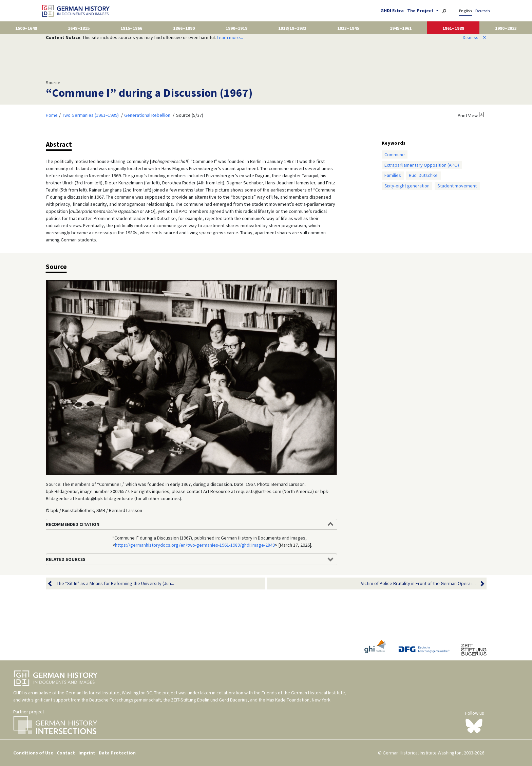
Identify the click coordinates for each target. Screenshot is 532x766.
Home (52, 115)
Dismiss (475, 37)
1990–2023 (506, 28)
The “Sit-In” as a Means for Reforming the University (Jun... (115, 583)
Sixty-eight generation (407, 186)
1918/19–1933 (292, 28)
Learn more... (230, 37)
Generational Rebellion (147, 115)
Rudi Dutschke (423, 175)
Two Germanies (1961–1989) (90, 115)
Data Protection (117, 753)
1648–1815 (79, 28)
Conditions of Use (33, 753)
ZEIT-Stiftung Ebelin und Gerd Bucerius (209, 700)
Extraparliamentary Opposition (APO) (422, 165)
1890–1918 (236, 28)
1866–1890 (184, 28)
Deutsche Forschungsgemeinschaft (125, 700)
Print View (468, 115)
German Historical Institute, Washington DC (109, 693)
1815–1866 (131, 28)
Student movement (457, 186)
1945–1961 (401, 28)
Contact (66, 753)
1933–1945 (348, 28)
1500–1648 (26, 28)
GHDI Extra (392, 11)
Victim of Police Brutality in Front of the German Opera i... (418, 583)
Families (393, 175)
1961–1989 (453, 28)
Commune (395, 154)
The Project (421, 11)
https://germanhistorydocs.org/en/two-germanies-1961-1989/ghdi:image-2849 (195, 545)
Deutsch (483, 11)
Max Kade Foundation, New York (298, 700)
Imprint (87, 753)
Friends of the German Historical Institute (303, 693)
